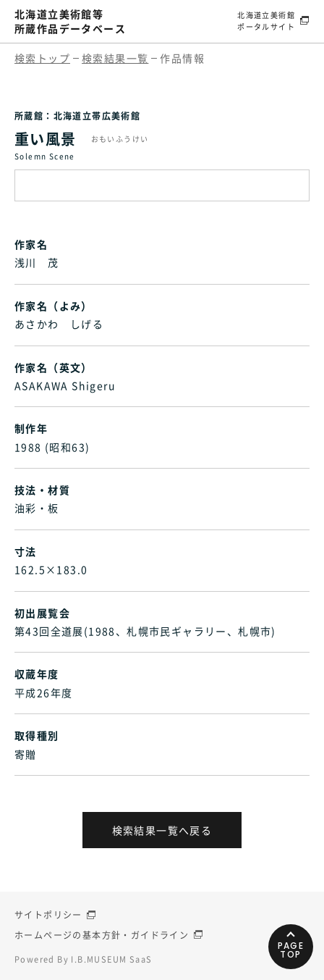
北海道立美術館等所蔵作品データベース (70, 21)
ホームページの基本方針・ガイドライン (102, 935)
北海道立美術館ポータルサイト (266, 21)
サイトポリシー (48, 915)
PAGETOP (291, 950)
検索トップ (42, 58)
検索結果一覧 (115, 58)
